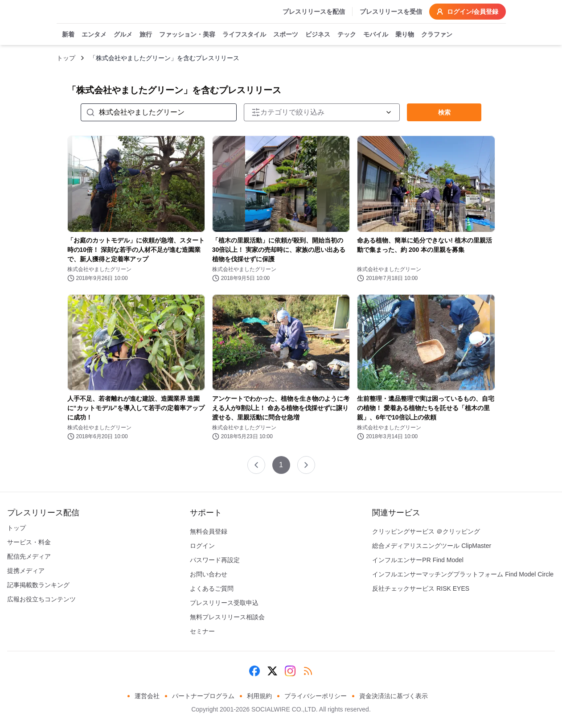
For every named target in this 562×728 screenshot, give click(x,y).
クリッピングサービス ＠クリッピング (426, 531)
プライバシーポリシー (316, 696)
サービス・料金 (29, 542)
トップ (66, 58)
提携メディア (26, 571)
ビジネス (318, 35)
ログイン (202, 546)
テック (347, 35)
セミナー (202, 631)
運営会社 (147, 696)
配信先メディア (29, 556)
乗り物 (405, 35)
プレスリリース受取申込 (224, 603)
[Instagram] (290, 671)
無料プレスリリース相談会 (227, 617)
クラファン (437, 35)
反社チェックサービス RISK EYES (421, 588)
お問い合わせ (209, 574)
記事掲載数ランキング (38, 585)
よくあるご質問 (212, 588)
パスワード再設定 (215, 560)
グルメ (123, 35)
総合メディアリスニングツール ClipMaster (432, 546)
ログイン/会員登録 (468, 12)
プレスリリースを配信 (314, 12)
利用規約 (259, 696)
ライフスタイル (244, 35)
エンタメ (94, 35)
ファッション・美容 (187, 35)
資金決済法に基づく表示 (394, 696)
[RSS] (308, 671)
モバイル (376, 35)
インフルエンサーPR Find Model (418, 560)
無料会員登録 (209, 531)
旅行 (146, 35)
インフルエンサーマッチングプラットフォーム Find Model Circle (463, 574)
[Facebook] (254, 671)
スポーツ (286, 35)
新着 (68, 35)
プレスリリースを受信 (391, 12)
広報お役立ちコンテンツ (41, 599)
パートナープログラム (203, 696)
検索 (444, 112)
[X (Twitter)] (272, 671)
